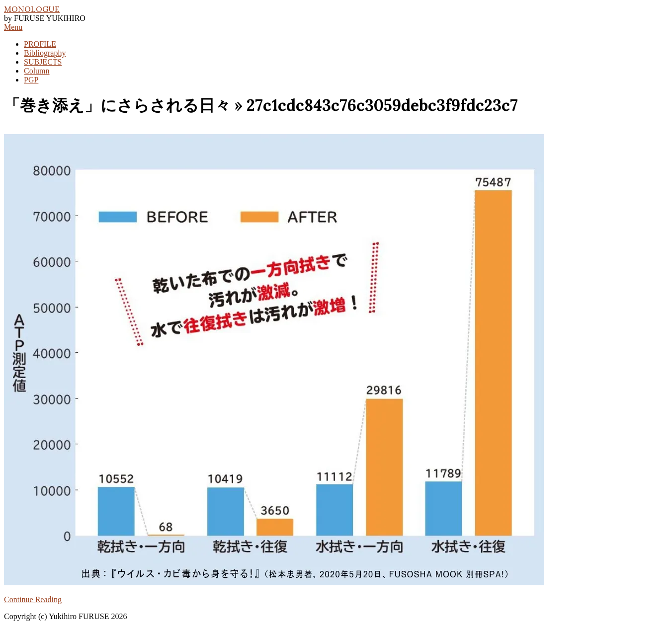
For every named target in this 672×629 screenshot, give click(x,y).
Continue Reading (33, 599)
